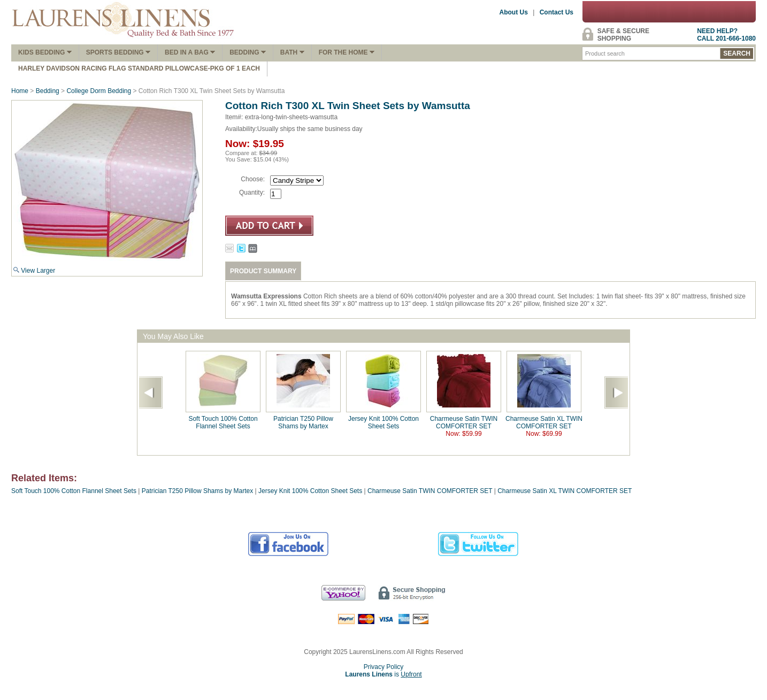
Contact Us (557, 12)
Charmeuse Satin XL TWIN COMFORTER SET (544, 422)
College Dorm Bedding (99, 91)
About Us (514, 12)
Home (20, 91)
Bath (292, 52)
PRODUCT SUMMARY (263, 271)
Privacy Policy (384, 667)
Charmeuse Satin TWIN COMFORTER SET (464, 422)
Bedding (248, 52)
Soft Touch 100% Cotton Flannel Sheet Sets (223, 422)
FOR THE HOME (347, 52)
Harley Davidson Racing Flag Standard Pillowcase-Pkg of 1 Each (139, 68)
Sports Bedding (118, 52)
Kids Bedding (45, 52)
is (383, 674)
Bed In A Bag (190, 52)
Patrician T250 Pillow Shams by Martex (303, 422)
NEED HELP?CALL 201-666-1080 (726, 35)
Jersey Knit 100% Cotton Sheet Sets (383, 422)
